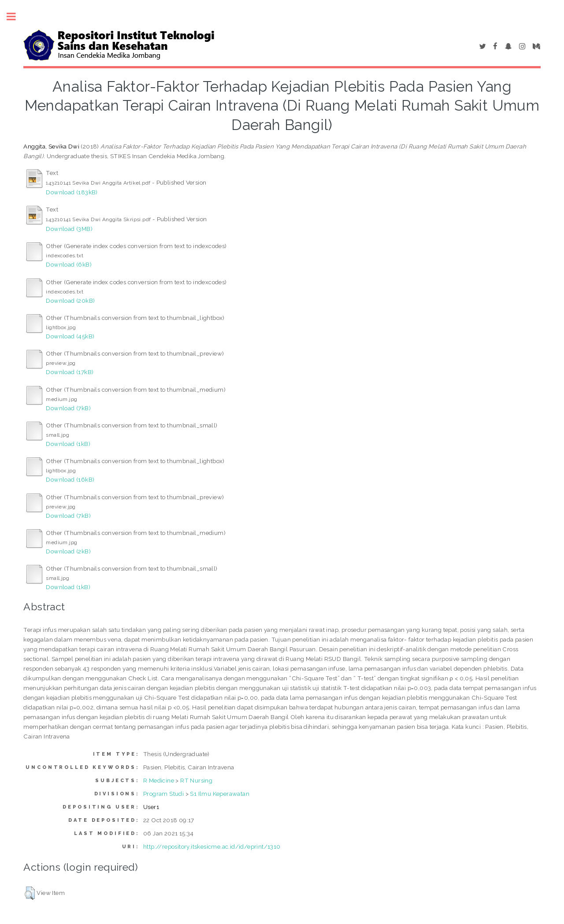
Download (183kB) (72, 192)
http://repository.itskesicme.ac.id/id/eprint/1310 (212, 846)
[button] (30, 893)
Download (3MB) (69, 229)
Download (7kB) (68, 408)
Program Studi (163, 794)
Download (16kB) (70, 479)
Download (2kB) (68, 551)
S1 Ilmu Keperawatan (220, 794)
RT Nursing (196, 780)
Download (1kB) (68, 444)
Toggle (16, 17)
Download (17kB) (70, 372)
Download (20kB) (70, 301)
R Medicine (159, 780)
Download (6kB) (69, 264)
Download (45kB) (70, 336)
